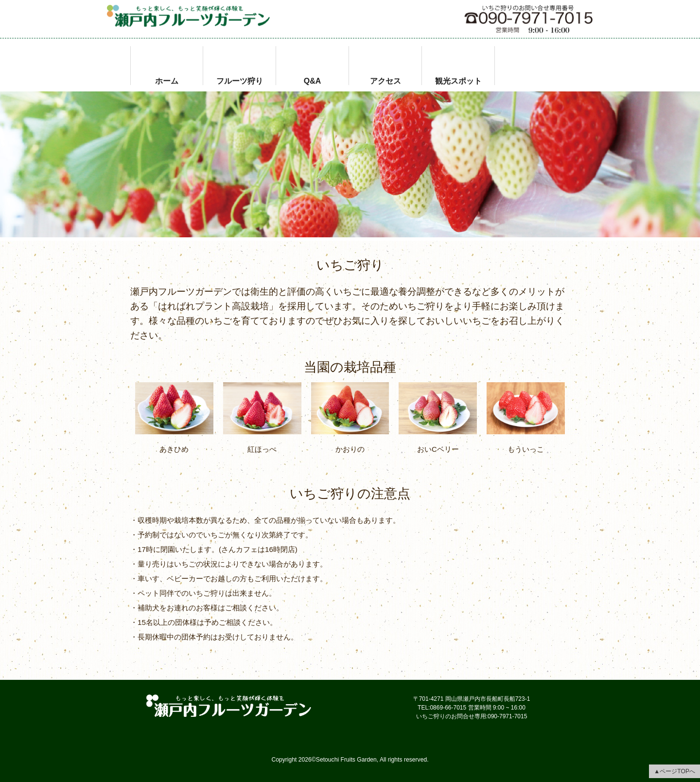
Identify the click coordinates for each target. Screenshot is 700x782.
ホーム (167, 80)
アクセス (385, 80)
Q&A (313, 80)
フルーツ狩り (240, 80)
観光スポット (458, 80)
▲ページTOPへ (674, 771)
